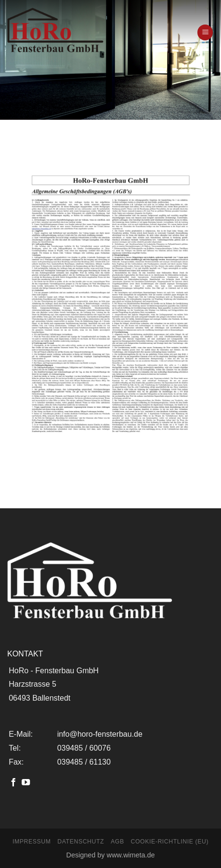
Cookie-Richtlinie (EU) (169, 842)
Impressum (32, 842)
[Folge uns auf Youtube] (26, 783)
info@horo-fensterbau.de (100, 734)
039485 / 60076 (84, 748)
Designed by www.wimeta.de (111, 855)
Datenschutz (81, 842)
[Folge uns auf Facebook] (13, 783)
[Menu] (205, 32)
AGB (117, 842)
